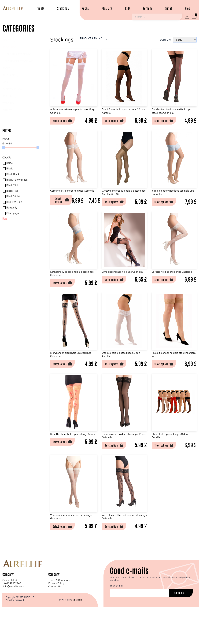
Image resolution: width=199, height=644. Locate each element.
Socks (85, 8)
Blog (188, 8)
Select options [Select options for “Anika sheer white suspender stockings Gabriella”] (62, 123)
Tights (41, 8)
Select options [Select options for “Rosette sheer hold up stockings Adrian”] (62, 466)
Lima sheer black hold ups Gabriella (122, 284)
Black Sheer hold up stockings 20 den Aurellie (125, 112)
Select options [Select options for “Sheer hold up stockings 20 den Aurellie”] (164, 466)
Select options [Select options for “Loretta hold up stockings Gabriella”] (164, 294)
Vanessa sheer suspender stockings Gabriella (69, 542)
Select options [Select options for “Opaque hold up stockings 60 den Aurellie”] (115, 380)
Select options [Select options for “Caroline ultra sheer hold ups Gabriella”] (60, 210)
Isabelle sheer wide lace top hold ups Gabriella (172, 198)
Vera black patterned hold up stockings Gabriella (124, 542)
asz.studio (77, 629)
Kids (128, 8)
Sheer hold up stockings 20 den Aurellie (172, 456)
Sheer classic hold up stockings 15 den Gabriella (123, 456)
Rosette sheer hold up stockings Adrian (73, 456)
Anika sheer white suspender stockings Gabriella (71, 112)
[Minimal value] (21, 148)
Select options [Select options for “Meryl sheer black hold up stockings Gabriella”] (62, 380)
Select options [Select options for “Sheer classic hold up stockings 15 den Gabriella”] (115, 466)
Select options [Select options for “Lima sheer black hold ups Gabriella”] (115, 294)
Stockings (63, 8)
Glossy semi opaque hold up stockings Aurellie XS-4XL (124, 198)
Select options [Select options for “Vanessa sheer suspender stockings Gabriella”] (62, 552)
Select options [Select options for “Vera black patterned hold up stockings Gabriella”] (115, 552)
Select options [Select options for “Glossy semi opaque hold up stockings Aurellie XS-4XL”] (115, 208)
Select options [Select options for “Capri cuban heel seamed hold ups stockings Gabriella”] (164, 123)
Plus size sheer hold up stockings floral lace (169, 370)
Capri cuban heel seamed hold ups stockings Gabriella (174, 112)
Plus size (107, 8)
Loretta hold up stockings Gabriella (171, 284)
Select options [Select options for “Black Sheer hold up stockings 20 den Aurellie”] (115, 123)
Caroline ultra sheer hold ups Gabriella (71, 198)
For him (147, 8)
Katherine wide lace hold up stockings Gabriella (70, 284)
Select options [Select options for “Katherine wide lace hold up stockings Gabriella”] (62, 294)
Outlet (168, 8)
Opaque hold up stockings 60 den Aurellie (124, 370)
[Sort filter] (185, 40)
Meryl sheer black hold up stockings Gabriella (69, 370)
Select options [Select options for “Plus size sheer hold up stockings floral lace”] (164, 380)
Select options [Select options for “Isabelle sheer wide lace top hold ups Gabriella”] (164, 208)
